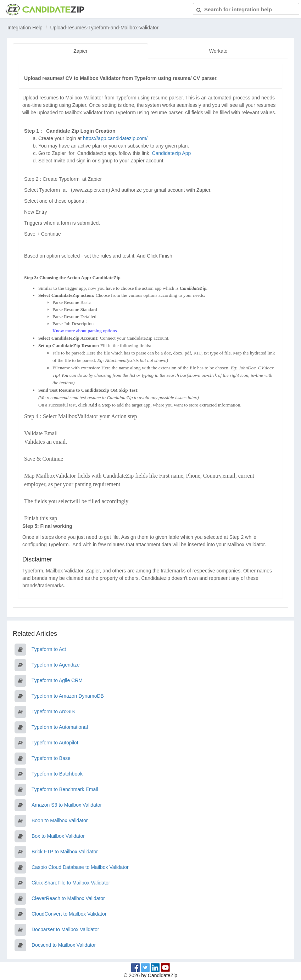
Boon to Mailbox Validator (60, 820)
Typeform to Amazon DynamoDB (68, 696)
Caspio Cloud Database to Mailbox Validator (80, 867)
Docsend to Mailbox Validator (64, 945)
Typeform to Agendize (55, 665)
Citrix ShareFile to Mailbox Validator (71, 883)
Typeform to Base (51, 758)
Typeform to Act (49, 649)
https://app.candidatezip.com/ (115, 138)
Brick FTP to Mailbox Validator (65, 852)
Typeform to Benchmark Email (65, 789)
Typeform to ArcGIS (53, 711)
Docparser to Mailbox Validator (65, 929)
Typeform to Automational (60, 727)
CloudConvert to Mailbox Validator (69, 914)
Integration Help (25, 28)
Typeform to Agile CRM (57, 680)
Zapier (80, 51)
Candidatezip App (172, 153)
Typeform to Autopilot (55, 743)
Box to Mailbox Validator (58, 836)
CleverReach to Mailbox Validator (68, 898)
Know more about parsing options (85, 331)
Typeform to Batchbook (57, 774)
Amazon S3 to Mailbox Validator (67, 805)
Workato (218, 51)
